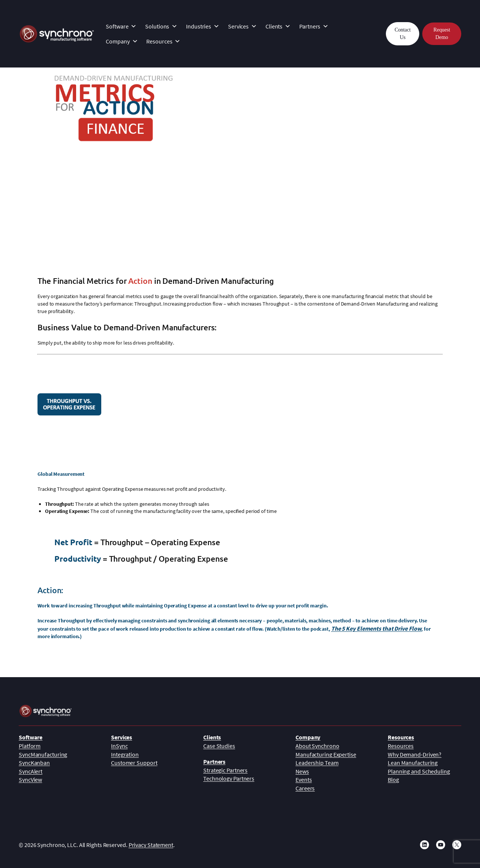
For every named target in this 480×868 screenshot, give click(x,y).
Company (122, 41)
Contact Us (403, 34)
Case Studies (219, 746)
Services (242, 26)
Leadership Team (317, 763)
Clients (278, 26)
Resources (163, 41)
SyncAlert (31, 771)
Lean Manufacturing (413, 763)
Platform (30, 746)
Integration (125, 754)
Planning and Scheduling (419, 771)
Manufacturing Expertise (326, 754)
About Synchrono (317, 746)
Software (121, 26)
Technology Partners (229, 778)
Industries (203, 26)
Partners (314, 26)
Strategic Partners (225, 770)
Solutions (161, 26)
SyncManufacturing (43, 754)
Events (304, 780)
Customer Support (134, 763)
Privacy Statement (151, 845)
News (302, 771)
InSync (119, 746)
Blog (393, 780)
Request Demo (442, 34)
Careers (305, 788)
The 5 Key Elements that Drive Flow (376, 628)
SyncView (30, 780)
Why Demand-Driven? (415, 754)
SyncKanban (34, 763)
